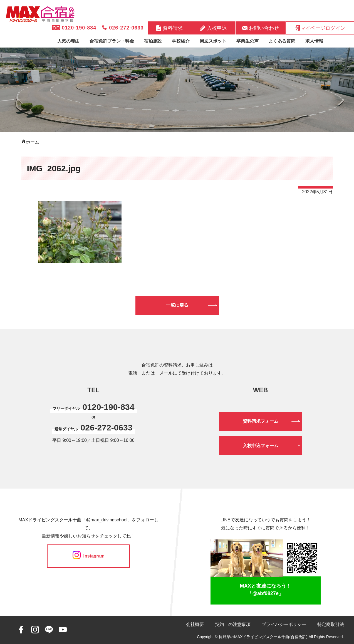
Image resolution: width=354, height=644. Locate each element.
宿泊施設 (153, 41)
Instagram (89, 556)
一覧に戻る (177, 305)
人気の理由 (68, 41)
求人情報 (314, 41)
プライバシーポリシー (284, 624)
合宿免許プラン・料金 (112, 41)
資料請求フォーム (261, 421)
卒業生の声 (247, 41)
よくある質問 (282, 41)
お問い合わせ (260, 28)
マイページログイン (320, 28)
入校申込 (213, 28)
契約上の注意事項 (233, 624)
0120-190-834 (74, 28)
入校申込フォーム (261, 446)
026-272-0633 (123, 28)
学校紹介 (181, 41)
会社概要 (195, 624)
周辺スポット (213, 41)
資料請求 (169, 28)
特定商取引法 (331, 624)
